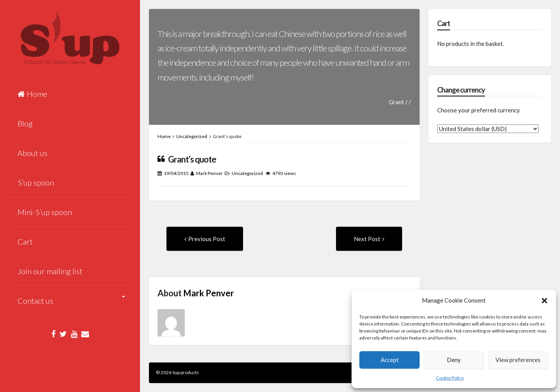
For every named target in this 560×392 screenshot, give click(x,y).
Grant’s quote (192, 159)
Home (32, 94)
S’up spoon (36, 182)
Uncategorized (192, 136)
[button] (544, 301)
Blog (25, 123)
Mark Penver (209, 173)
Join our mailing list (50, 271)
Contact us (35, 301)
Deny (454, 360)
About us (32, 153)
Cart (25, 241)
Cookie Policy (450, 378)
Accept (390, 360)
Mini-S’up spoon (45, 212)
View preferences (518, 360)
